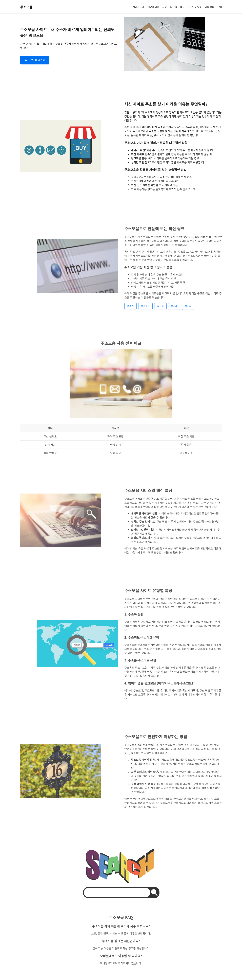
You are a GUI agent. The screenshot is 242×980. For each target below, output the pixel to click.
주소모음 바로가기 (35, 60)
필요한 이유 (153, 7)
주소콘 (174, 310)
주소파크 (146, 310)
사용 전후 (167, 7)
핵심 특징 (180, 7)
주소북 (188, 310)
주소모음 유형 (195, 7)
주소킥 (130, 310)
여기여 (160, 310)
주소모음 (26, 7)
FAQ (220, 7)
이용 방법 (209, 7)
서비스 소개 (138, 7)
